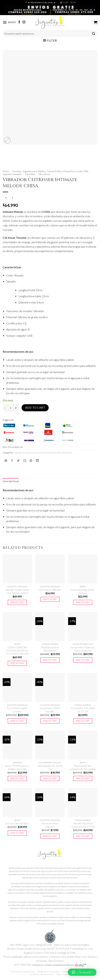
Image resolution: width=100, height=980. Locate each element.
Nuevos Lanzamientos (42, 453)
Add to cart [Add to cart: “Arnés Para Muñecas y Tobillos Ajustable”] (17, 778)
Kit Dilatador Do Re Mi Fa (50, 767)
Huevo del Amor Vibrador (50, 825)
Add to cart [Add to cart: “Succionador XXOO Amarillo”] (50, 721)
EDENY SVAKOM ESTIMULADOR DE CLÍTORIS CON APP (17, 651)
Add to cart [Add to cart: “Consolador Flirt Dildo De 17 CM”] (83, 721)
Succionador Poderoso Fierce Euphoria (83, 649)
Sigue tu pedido (64, 974)
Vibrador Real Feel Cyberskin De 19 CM (83, 825)
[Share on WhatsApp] (6, 461)
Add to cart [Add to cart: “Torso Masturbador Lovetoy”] (17, 721)
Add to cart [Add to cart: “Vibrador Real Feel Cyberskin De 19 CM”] (83, 836)
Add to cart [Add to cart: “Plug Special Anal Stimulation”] (50, 660)
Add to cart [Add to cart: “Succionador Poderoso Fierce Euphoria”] (83, 660)
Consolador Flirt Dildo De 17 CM (83, 710)
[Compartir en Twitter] (18, 461)
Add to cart (35, 408)
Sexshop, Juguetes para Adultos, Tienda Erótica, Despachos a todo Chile (50, 171)
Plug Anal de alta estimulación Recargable (83, 767)
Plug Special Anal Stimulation (50, 649)
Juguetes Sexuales (12, 174)
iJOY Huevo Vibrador (50, 590)
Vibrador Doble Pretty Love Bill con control (17, 591)
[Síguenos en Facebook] (19, 22)
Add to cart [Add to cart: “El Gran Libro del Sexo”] (17, 833)
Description (11, 482)
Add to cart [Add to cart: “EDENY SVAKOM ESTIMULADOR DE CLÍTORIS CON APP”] (17, 663)
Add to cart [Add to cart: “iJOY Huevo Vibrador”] (50, 599)
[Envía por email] (25, 461)
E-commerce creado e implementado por (58, 965)
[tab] (11, 482)
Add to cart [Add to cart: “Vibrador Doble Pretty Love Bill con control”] (17, 602)
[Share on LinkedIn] (37, 461)
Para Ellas (30, 174)
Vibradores (44, 174)
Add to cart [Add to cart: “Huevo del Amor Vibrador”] (50, 836)
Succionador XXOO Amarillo (50, 710)
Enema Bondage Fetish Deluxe (83, 591)
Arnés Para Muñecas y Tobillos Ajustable (17, 767)
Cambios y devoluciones (42, 974)
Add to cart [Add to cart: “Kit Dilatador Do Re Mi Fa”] (50, 778)
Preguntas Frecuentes (49, 972)
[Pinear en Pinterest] (31, 461)
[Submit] (94, 34)
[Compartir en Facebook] (12, 461)
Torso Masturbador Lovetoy (17, 710)
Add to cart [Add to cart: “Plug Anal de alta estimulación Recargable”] (83, 778)
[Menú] (9, 22)
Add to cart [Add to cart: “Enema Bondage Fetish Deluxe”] (83, 602)
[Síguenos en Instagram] (24, 22)
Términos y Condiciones (23, 972)
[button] (82, 972)
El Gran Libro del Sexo (17, 823)
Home (6, 171)
